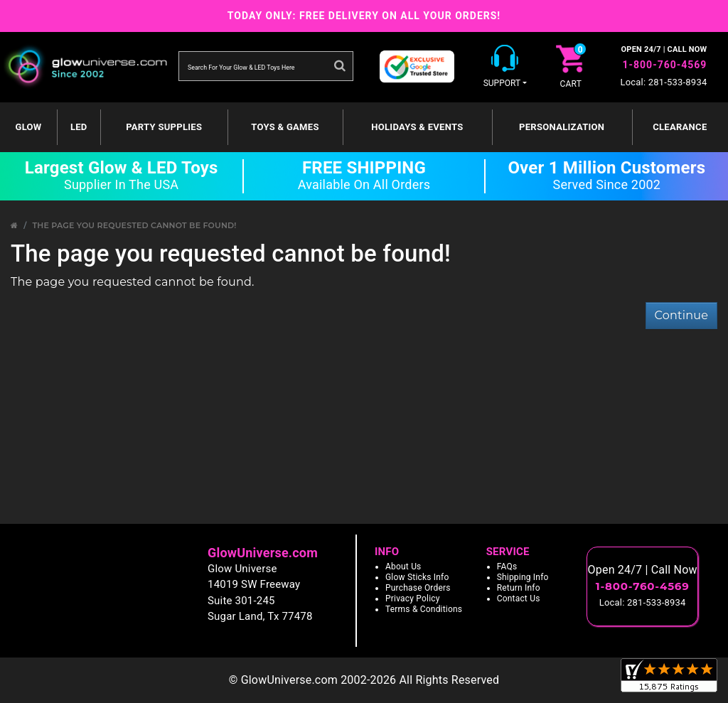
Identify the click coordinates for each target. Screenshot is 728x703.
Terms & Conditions (424, 609)
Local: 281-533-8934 (664, 82)
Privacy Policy (413, 599)
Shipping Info (523, 577)
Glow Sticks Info (417, 577)
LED (79, 127)
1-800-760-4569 (664, 65)
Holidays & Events (417, 127)
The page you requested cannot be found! (134, 225)
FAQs (507, 567)
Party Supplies (164, 127)
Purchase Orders (418, 588)
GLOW (29, 127)
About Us (403, 567)
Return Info (519, 588)
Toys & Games (285, 127)
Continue (681, 315)
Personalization (562, 127)
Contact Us (519, 599)
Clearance (680, 127)
